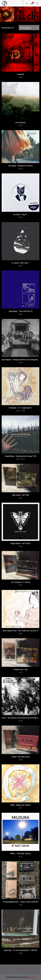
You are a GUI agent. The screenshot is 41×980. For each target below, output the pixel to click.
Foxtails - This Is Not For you (21, 757)
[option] (20, 14)
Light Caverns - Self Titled (20, 495)
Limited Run (32, 977)
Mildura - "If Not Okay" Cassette (20, 853)
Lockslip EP (21, 74)
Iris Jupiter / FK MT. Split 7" (21, 263)
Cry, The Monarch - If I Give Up (20, 582)
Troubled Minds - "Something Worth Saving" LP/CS (21, 456)
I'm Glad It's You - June (20, 669)
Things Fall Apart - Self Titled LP (20, 543)
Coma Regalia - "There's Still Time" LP (21, 311)
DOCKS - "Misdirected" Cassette (21, 805)
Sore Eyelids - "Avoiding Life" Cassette (20, 166)
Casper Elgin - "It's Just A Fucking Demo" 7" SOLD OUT (20, 950)
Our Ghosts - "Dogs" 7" (20, 214)
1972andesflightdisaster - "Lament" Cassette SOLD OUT (21, 902)
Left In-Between (20, 122)
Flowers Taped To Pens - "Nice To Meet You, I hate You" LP (20, 631)
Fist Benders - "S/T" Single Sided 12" (20, 408)
